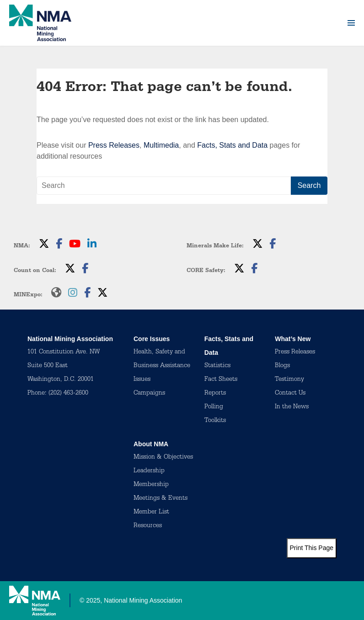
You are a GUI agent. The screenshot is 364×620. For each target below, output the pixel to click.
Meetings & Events (161, 499)
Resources (148, 526)
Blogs (282, 366)
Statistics (217, 366)
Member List (151, 513)
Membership (151, 485)
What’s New (293, 339)
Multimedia (161, 145)
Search (309, 185)
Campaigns (149, 394)
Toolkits (215, 421)
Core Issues (152, 339)
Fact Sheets (221, 380)
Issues (142, 380)
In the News (292, 407)
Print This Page (312, 548)
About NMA (151, 444)
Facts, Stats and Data (232, 145)
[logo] (40, 23)
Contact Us (290, 394)
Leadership (149, 471)
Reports (215, 394)
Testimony (289, 380)
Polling (214, 407)
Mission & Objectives (163, 458)
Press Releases (114, 145)
